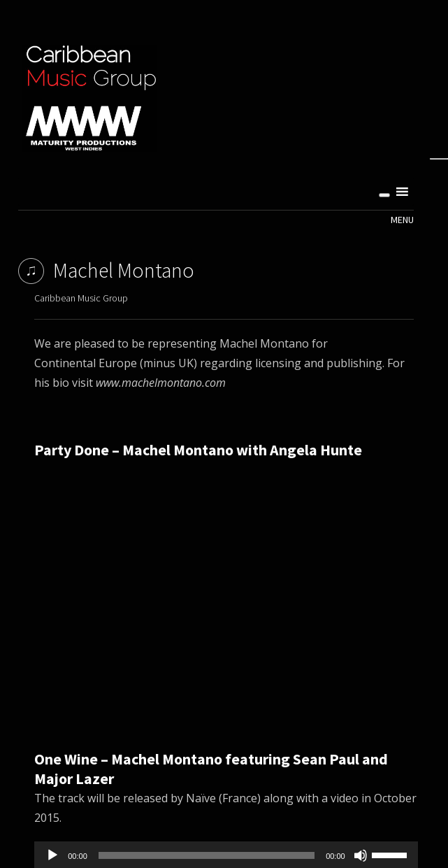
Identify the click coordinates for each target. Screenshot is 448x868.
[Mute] (361, 855)
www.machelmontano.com (161, 383)
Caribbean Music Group (81, 298)
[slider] (207, 855)
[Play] (52, 855)
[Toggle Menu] (384, 195)
